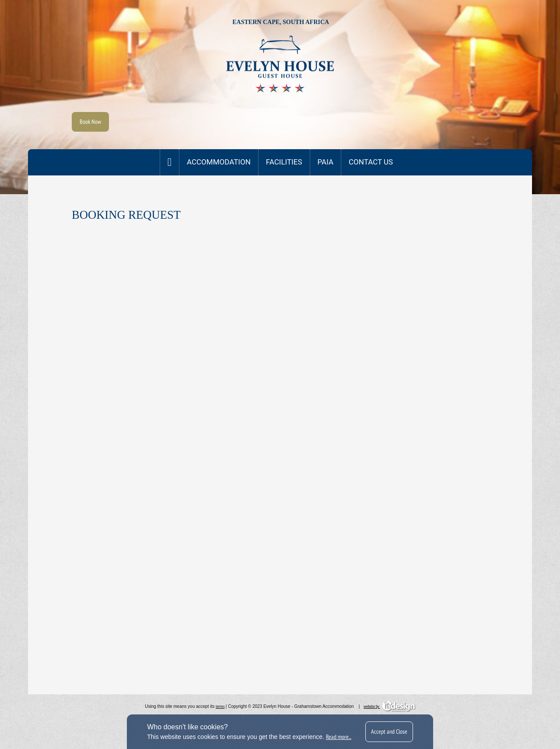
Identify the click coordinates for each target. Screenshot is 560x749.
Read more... (339, 737)
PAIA (326, 162)
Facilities (284, 162)
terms (220, 706)
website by (389, 706)
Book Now (90, 122)
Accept (389, 731)
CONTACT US (371, 162)
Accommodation (219, 162)
